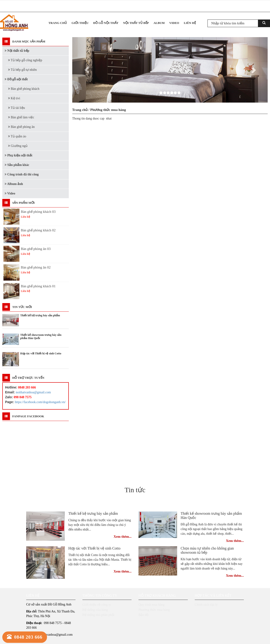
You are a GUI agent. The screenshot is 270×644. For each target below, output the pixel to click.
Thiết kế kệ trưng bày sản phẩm (93, 513)
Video (174, 23)
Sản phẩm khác (17, 165)
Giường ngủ (18, 146)
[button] (87, 70)
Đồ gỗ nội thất (106, 23)
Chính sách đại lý (206, 605)
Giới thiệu (80, 23)
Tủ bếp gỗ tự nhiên (22, 70)
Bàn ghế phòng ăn (21, 127)
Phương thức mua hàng (108, 110)
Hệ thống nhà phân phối (98, 615)
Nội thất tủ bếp (136, 23)
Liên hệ (190, 23)
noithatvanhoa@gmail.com (33, 392)
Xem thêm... (123, 537)
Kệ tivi (14, 98)
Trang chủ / (81, 110)
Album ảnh (14, 184)
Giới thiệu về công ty (97, 605)
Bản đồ (143, 615)
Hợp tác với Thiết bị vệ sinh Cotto (94, 548)
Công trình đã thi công (22, 174)
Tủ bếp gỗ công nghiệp (25, 60)
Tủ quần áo (17, 136)
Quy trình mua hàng (151, 605)
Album (159, 23)
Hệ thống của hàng (95, 610)
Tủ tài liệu (17, 108)
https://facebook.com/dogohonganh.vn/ (40, 402)
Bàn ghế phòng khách (24, 89)
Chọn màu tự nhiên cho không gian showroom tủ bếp (207, 550)
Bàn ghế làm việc (21, 117)
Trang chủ (58, 23)
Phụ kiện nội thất (19, 155)
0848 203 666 (25, 637)
